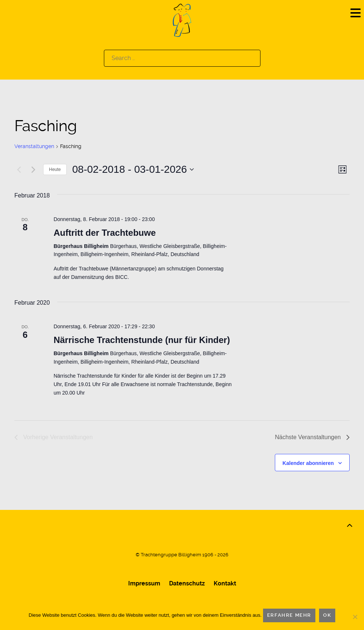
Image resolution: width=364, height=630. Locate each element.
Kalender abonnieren (308, 463)
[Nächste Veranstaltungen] (33, 169)
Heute (55, 169)
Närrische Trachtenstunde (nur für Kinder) (142, 340)
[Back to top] (350, 526)
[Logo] (182, 20)
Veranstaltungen (34, 146)
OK (327, 615)
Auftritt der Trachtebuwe (104, 233)
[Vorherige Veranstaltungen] (19, 169)
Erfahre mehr (289, 615)
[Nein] (355, 617)
